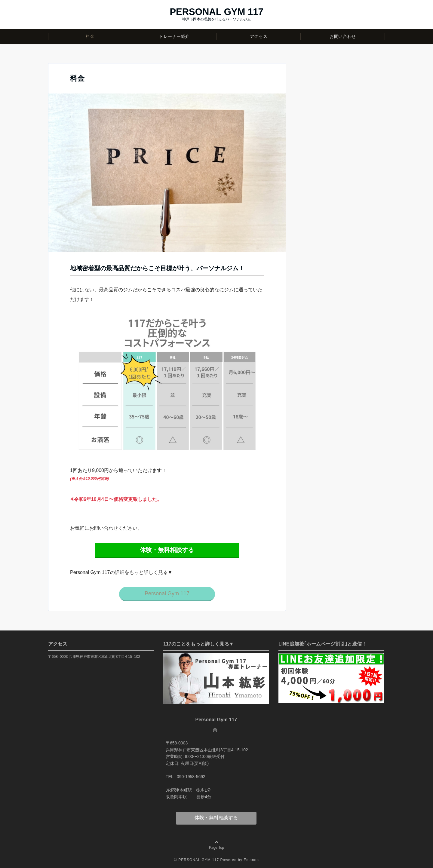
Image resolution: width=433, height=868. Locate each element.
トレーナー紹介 (174, 36)
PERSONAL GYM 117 (216, 12)
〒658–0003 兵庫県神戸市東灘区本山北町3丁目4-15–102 (94, 657)
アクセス (259, 36)
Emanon (251, 860)
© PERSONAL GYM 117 (197, 860)
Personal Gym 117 (167, 593)
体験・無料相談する (216, 818)
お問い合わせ (343, 36)
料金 (90, 36)
